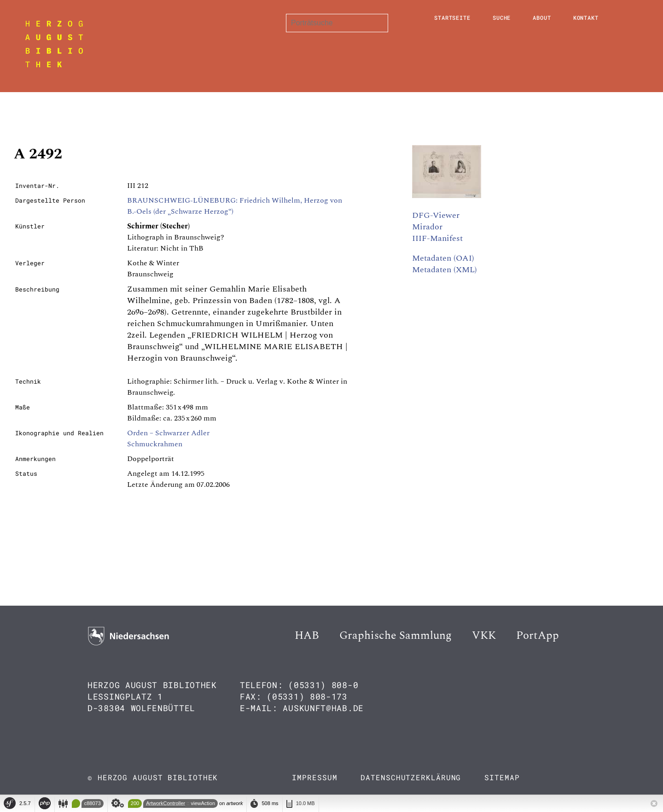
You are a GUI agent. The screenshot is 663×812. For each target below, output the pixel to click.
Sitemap (502, 777)
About (542, 18)
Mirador (427, 227)
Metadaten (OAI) (443, 258)
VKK (484, 636)
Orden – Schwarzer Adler (168, 433)
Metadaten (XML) (445, 270)
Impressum (314, 777)
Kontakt (586, 18)
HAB (307, 636)
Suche (502, 18)
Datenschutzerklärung (411, 777)
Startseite (452, 18)
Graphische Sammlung (395, 636)
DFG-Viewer (436, 215)
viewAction (203, 803)
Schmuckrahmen (155, 444)
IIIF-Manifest (437, 238)
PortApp (538, 636)
